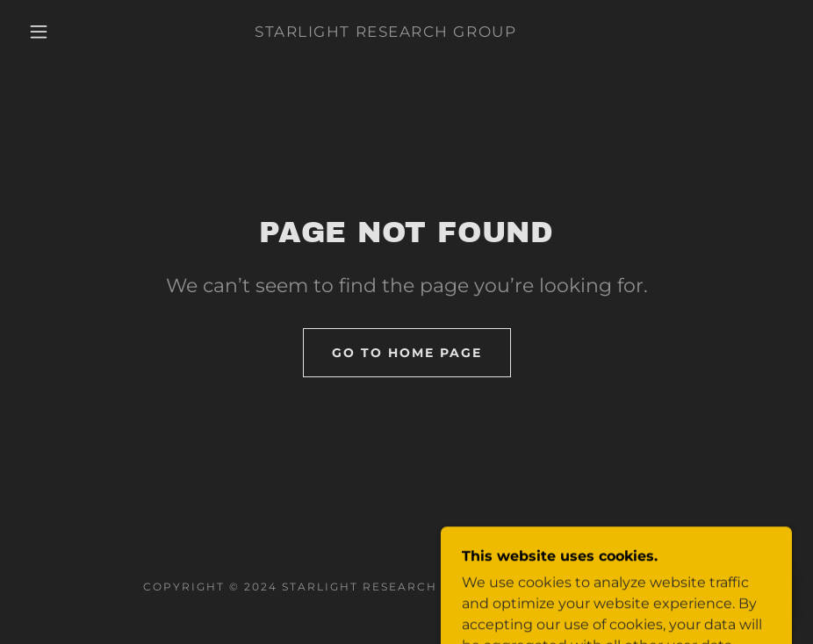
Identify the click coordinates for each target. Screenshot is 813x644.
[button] (39, 32)
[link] (385, 32)
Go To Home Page (407, 353)
